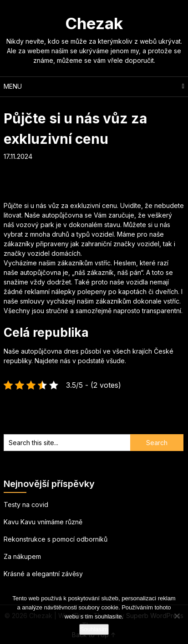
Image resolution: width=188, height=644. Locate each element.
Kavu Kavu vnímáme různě (43, 522)
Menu (13, 86)
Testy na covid (26, 505)
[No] (177, 616)
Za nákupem (22, 556)
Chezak (94, 23)
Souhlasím (94, 629)
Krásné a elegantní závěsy (43, 574)
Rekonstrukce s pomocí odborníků (56, 539)
